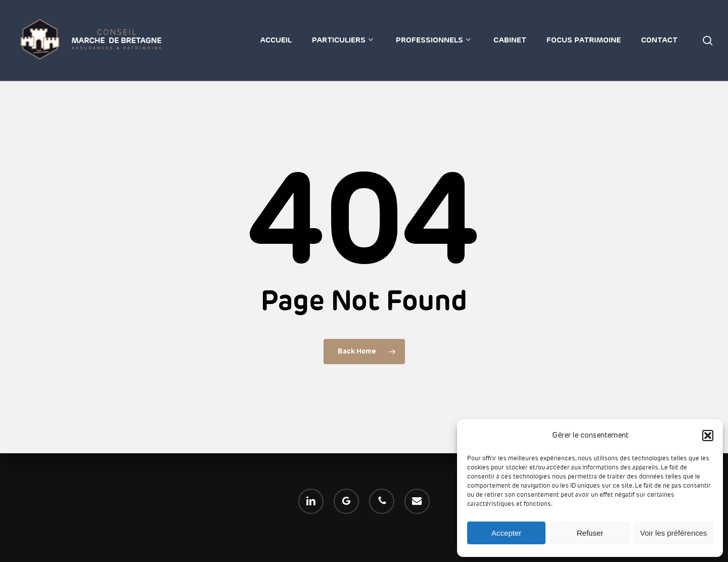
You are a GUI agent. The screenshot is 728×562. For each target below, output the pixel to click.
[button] (708, 436)
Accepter (506, 533)
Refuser (590, 533)
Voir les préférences (674, 533)
